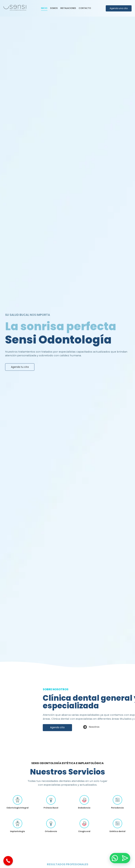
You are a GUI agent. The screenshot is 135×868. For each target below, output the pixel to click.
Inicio (44, 8)
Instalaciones (68, 8)
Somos (54, 8)
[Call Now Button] (8, 861)
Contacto (85, 8)
